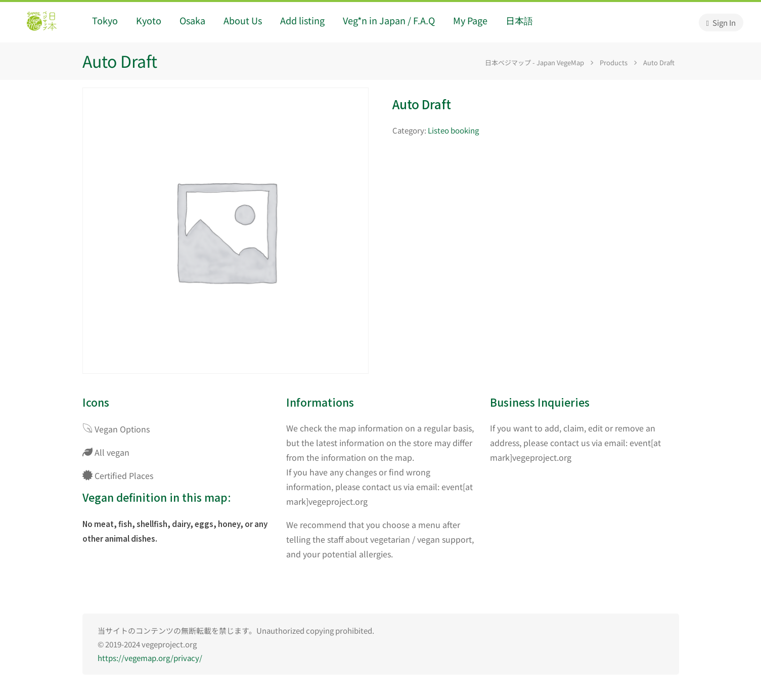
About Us (243, 20)
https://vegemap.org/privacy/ (150, 658)
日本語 (519, 20)
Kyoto (149, 20)
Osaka (192, 20)
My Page (470, 20)
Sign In (721, 23)
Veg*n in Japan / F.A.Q (389, 20)
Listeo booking (453, 130)
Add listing (302, 20)
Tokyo (105, 20)
